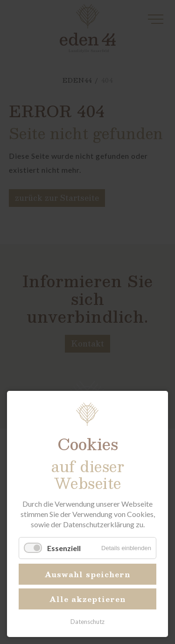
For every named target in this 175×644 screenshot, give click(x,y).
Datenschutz (87, 622)
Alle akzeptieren (88, 599)
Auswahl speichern (88, 574)
